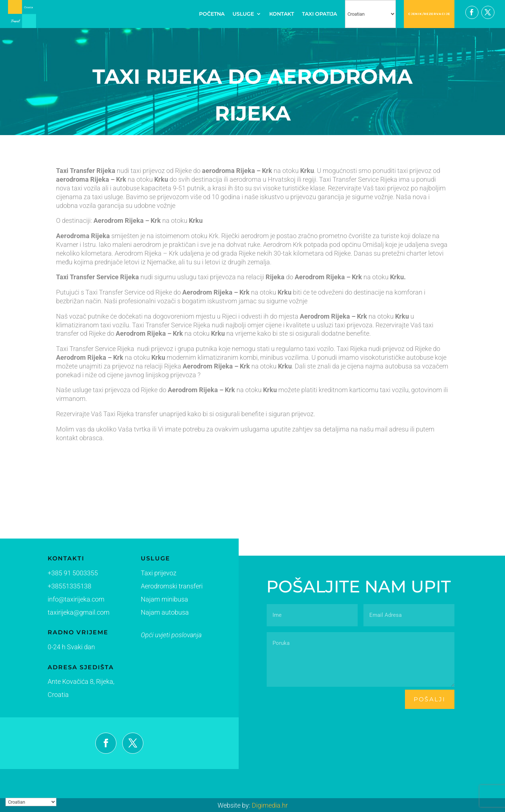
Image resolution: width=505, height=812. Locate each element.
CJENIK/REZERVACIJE (429, 14)
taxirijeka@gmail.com (74, 613)
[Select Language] (370, 14)
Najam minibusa (151, 601)
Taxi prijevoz (146, 576)
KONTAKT (282, 14)
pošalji (430, 699)
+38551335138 (66, 587)
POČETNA (212, 14)
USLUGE (243, 14)
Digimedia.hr (270, 805)
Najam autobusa (151, 613)
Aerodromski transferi (157, 588)
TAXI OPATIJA (319, 14)
